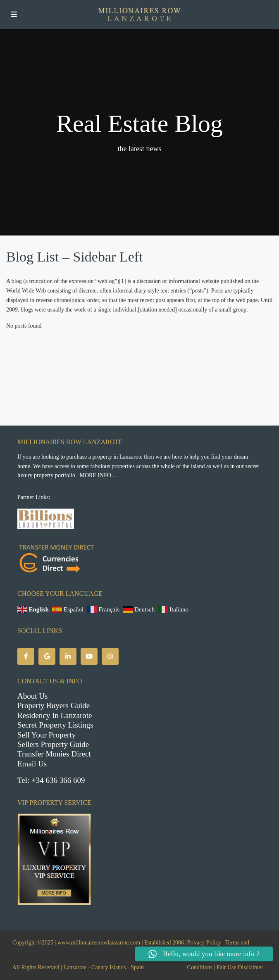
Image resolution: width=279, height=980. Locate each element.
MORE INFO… (98, 475)
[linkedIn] (68, 656)
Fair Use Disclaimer (240, 967)
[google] (47, 656)
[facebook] (26, 656)
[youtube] (89, 656)
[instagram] (110, 656)
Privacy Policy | (205, 943)
